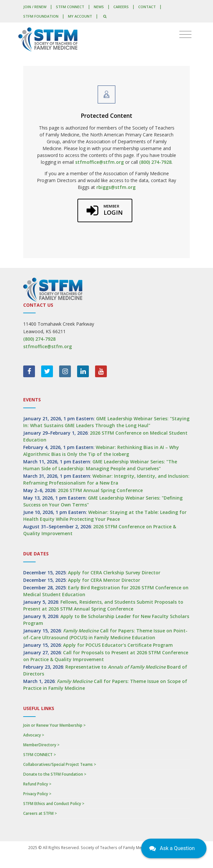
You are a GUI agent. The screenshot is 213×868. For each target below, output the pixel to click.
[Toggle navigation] (185, 35)
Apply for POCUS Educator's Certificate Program (118, 645)
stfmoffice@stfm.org (99, 162)
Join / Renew (35, 7)
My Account (80, 16)
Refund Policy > (37, 784)
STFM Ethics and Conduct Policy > (54, 804)
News (99, 7)
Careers (121, 7)
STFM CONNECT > (40, 755)
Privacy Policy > (37, 794)
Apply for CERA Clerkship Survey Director (114, 573)
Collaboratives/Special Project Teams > (60, 764)
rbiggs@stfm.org (116, 187)
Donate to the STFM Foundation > (55, 774)
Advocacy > (34, 735)
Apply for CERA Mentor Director (104, 580)
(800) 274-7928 (155, 162)
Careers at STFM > (40, 813)
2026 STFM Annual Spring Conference (100, 490)
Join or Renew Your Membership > (54, 725)
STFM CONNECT (70, 7)
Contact (147, 7)
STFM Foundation (41, 16)
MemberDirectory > (41, 745)
